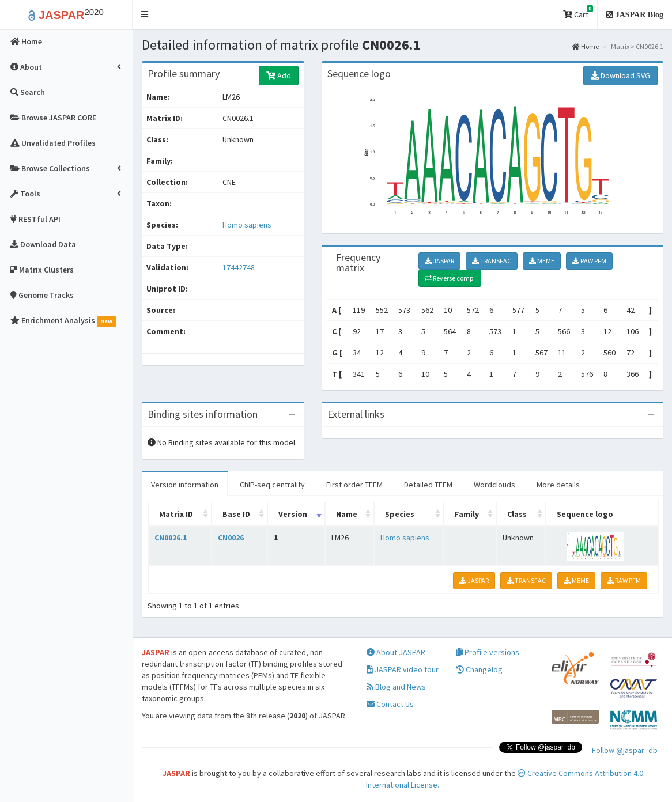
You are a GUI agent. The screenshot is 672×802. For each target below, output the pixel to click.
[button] (145, 15)
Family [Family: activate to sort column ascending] (467, 514)
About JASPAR (396, 653)
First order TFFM (354, 485)
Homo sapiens (247, 225)
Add (279, 75)
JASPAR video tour (403, 670)
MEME (542, 261)
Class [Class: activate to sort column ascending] (517, 514)
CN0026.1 (171, 538)
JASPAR (439, 261)
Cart (578, 12)
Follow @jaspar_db (625, 750)
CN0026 (231, 538)
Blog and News (396, 687)
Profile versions (488, 653)
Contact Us (390, 705)
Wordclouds (494, 485)
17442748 (239, 267)
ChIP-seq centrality (272, 485)
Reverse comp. (450, 278)
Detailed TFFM (428, 485)
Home (585, 46)
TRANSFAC (492, 261)
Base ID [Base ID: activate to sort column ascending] (236, 514)
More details (558, 485)
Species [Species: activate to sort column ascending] (400, 514)
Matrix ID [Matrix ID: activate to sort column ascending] (176, 514)
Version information (185, 485)
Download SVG (620, 75)
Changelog (479, 670)
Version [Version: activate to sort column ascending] (293, 514)
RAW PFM (589, 261)
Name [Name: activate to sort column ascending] (347, 514)
